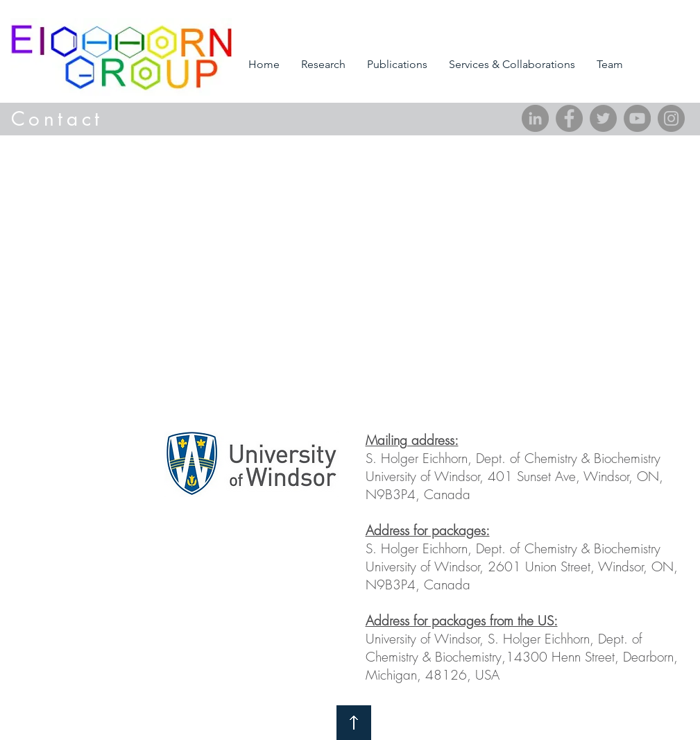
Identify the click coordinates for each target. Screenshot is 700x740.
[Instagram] (671, 118)
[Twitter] (603, 118)
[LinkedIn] (535, 118)
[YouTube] (637, 118)
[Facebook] (569, 118)
